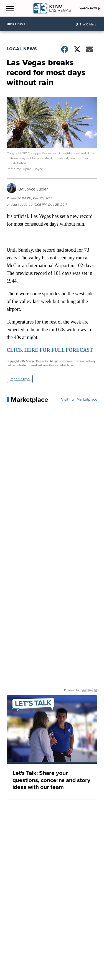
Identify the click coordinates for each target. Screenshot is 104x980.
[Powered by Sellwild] (89, 690)
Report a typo (20, 379)
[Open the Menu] (9, 8)
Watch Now (90, 8)
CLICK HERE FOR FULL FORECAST (50, 350)
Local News (22, 49)
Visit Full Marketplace (79, 400)
